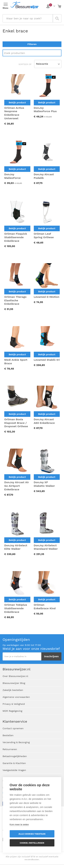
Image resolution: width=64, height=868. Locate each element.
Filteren (32, 44)
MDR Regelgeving (12, 711)
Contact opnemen (13, 728)
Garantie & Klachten (14, 763)
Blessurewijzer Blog (14, 683)
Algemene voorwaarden (16, 697)
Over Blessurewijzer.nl (15, 676)
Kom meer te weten (19, 824)
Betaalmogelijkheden (15, 756)
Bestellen (8, 735)
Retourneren (10, 749)
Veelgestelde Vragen (14, 770)
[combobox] (32, 18)
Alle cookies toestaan (32, 834)
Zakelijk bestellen (13, 690)
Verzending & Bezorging (16, 742)
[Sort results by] (48, 64)
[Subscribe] (51, 656)
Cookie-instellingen (32, 843)
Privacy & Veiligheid (14, 704)
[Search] (32, 53)
